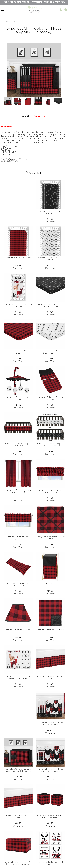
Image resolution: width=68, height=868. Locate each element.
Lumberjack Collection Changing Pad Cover (50, 398)
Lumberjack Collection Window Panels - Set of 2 (18, 491)
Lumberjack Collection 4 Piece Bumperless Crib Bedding (50, 724)
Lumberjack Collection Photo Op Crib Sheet (18, 305)
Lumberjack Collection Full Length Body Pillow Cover (18, 584)
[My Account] (61, 10)
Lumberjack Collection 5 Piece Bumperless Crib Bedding (50, 770)
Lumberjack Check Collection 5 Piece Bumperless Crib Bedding (18, 770)
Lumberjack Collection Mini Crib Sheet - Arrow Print (50, 305)
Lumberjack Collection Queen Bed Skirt (18, 816)
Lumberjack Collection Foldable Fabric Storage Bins (50, 816)
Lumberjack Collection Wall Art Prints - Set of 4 (50, 863)
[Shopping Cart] (66, 10)
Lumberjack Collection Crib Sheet (18, 258)
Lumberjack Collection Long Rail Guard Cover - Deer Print (50, 445)
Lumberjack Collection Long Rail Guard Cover (18, 445)
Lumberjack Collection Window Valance (18, 538)
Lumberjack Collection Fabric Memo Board (50, 538)
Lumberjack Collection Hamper (50, 583)
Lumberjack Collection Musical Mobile (18, 398)
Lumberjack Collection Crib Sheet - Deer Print (50, 259)
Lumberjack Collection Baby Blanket (50, 630)
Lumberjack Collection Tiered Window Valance (50, 491)
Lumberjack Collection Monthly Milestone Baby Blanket (18, 677)
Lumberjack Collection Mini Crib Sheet (18, 352)
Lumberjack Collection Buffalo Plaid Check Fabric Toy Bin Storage (18, 863)
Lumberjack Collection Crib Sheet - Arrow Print (50, 212)
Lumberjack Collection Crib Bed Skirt (50, 677)
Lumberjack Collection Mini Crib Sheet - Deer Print (50, 352)
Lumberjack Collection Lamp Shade (18, 630)
